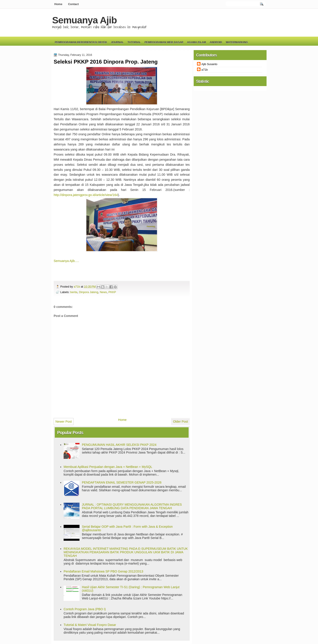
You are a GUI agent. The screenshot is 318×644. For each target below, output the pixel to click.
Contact (73, 4)
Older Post (180, 422)
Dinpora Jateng (88, 292)
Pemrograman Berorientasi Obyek (81, 42)
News (103, 292)
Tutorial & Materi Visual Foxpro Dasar (90, 625)
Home (58, 4)
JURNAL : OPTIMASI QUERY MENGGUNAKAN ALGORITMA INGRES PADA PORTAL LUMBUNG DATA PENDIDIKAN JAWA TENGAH (132, 506)
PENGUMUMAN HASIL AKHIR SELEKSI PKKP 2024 (119, 445)
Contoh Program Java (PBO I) (85, 609)
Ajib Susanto (209, 64)
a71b (77, 287)
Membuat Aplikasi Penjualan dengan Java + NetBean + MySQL (108, 467)
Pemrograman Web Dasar (164, 42)
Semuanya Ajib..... (66, 261)
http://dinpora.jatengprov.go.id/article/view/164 (86, 195)
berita (74, 292)
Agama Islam (197, 42)
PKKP (112, 292)
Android (216, 42)
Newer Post (64, 422)
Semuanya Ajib (84, 20)
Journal (117, 42)
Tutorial (134, 42)
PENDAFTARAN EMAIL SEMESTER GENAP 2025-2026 (122, 482)
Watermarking (237, 42)
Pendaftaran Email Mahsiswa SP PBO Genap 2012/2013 (103, 571)
